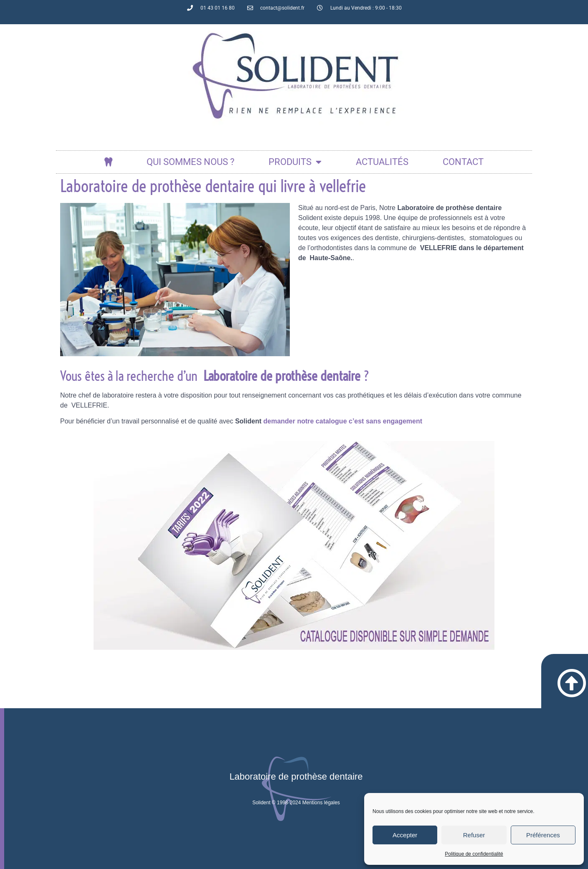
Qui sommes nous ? (190, 162)
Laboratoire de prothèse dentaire (296, 777)
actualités (382, 162)
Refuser (474, 835)
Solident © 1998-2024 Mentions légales (296, 803)
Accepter (405, 835)
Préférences (543, 835)
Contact (463, 162)
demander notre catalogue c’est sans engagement (343, 421)
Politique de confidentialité (474, 854)
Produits (295, 162)
